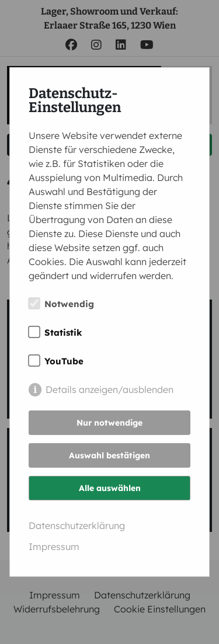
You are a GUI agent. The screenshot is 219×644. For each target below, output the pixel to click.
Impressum (54, 546)
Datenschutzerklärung (77, 525)
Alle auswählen (110, 488)
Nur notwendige (109, 423)
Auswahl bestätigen (109, 455)
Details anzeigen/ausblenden (109, 389)
